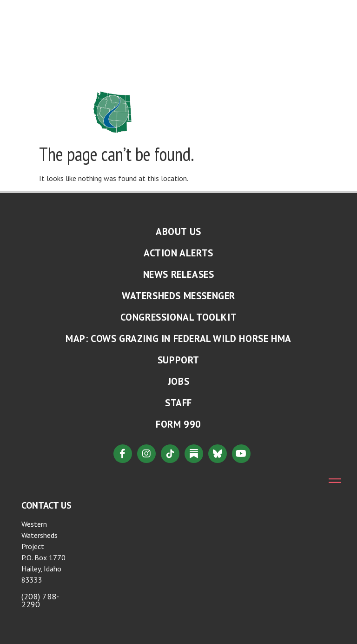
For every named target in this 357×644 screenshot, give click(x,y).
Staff (178, 403)
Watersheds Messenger (178, 296)
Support (178, 360)
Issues (209, 11)
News (111, 32)
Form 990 (178, 424)
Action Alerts (178, 253)
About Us (155, 11)
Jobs (178, 381)
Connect (112, 75)
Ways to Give (172, 75)
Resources (120, 54)
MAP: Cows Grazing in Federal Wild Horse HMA (178, 339)
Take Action (186, 54)
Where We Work (175, 32)
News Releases (179, 274)
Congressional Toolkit (179, 317)
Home (107, 11)
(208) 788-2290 (40, 600)
